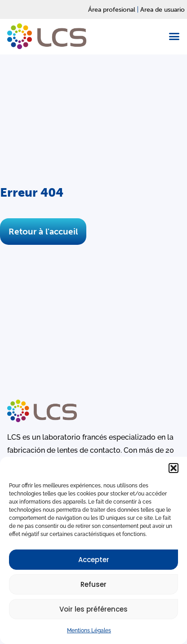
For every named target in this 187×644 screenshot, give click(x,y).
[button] (174, 468)
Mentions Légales (89, 630)
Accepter (94, 560)
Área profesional (112, 9)
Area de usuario (163, 9)
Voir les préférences (93, 609)
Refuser (93, 584)
